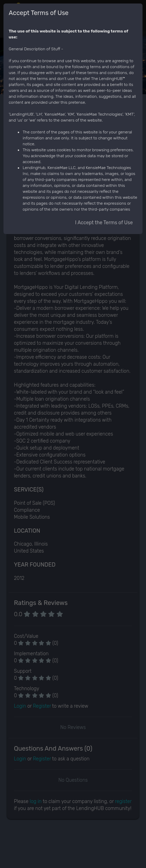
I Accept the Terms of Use (104, 223)
